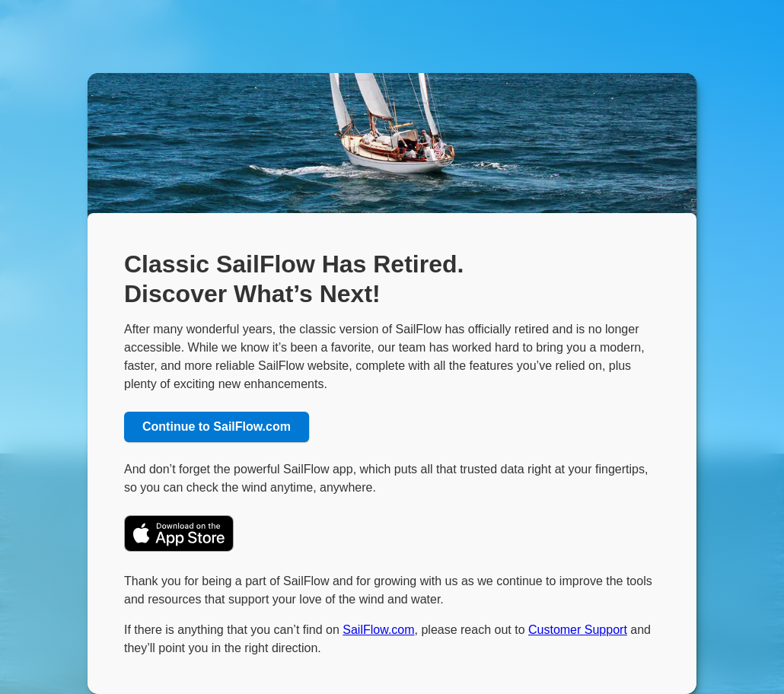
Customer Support (578, 630)
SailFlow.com (378, 630)
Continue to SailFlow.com (217, 427)
